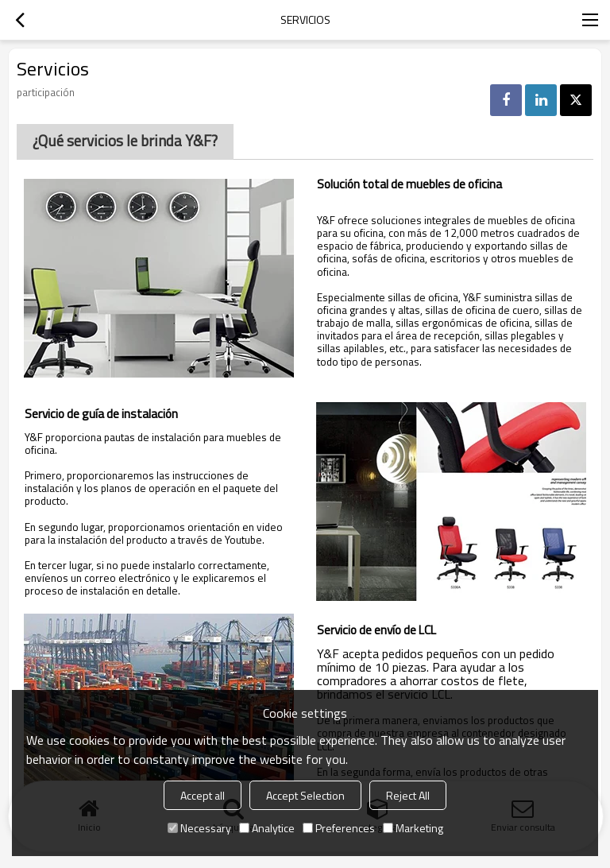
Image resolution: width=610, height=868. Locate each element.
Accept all (203, 795)
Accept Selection (305, 795)
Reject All (408, 795)
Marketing (413, 828)
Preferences (339, 828)
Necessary (199, 828)
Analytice (267, 828)
